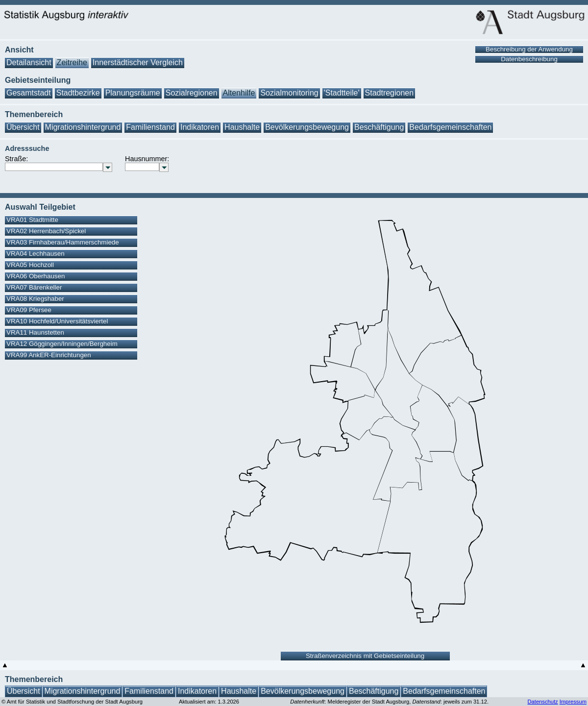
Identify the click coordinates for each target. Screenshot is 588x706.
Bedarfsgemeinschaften (450, 127)
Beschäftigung (379, 127)
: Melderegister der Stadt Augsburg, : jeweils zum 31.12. (389, 702)
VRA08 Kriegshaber (35, 299)
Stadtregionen (390, 93)
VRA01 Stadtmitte (32, 220)
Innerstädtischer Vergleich (138, 62)
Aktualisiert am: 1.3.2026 (209, 702)
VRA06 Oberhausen (36, 276)
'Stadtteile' (342, 93)
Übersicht (23, 127)
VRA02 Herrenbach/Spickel (46, 231)
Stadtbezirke (78, 93)
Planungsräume (133, 93)
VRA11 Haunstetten (35, 332)
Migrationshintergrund (83, 127)
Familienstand (150, 127)
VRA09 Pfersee (29, 310)
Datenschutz (542, 702)
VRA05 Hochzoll (30, 265)
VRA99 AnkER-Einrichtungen (49, 355)
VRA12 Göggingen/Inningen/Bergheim (62, 344)
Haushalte (242, 127)
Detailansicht (29, 62)
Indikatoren (200, 127)
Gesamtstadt (29, 93)
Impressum (573, 702)
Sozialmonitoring (289, 93)
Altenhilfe (239, 93)
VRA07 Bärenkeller (34, 287)
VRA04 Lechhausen (36, 254)
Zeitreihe (72, 62)
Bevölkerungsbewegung (307, 127)
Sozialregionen (192, 93)
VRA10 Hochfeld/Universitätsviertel (57, 321)
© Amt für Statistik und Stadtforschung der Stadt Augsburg (72, 702)
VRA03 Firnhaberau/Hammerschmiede (63, 242)
